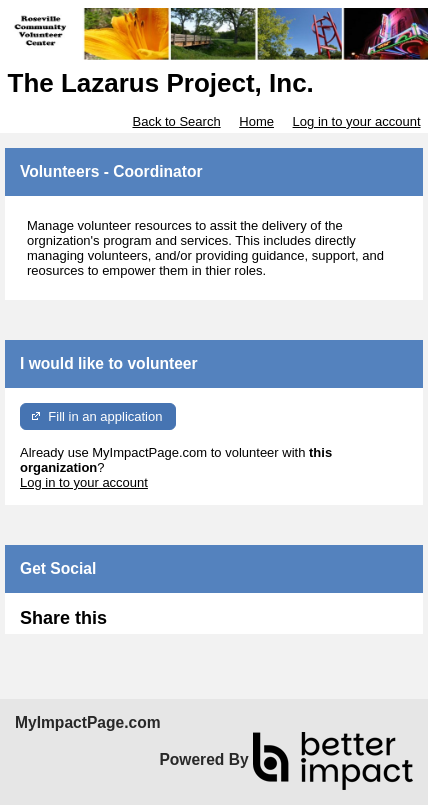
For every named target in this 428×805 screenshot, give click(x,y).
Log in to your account (357, 121)
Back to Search (176, 121)
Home (256, 121)
